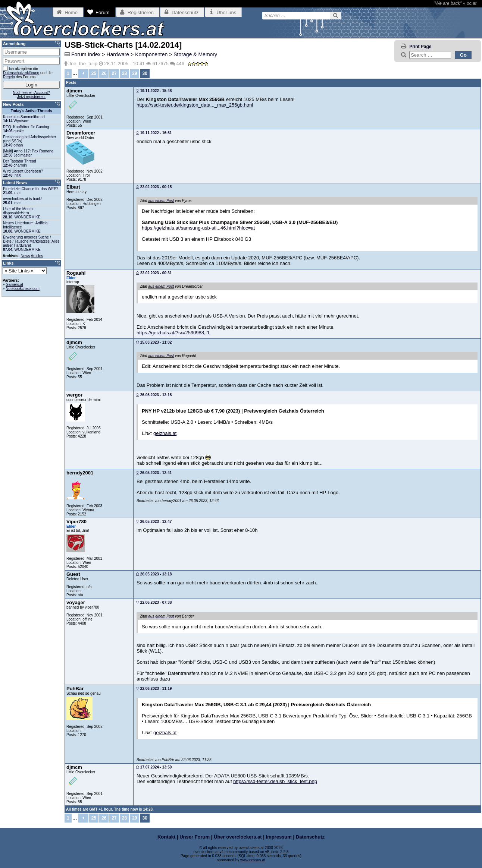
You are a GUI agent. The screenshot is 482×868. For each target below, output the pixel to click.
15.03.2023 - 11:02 (154, 342)
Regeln (9, 77)
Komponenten (151, 54)
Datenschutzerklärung (21, 73)
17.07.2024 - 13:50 (154, 767)
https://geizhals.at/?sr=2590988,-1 (173, 333)
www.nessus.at (253, 860)
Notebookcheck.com (23, 289)
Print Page (420, 47)
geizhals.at (165, 433)
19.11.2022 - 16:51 (154, 133)
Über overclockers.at (238, 837)
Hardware (118, 54)
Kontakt (166, 837)
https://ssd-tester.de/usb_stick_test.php (275, 781)
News (25, 256)
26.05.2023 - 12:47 (154, 522)
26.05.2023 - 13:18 (154, 574)
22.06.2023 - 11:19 (154, 689)
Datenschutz (310, 837)
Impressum (279, 837)
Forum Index (86, 54)
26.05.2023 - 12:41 (154, 473)
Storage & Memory (195, 54)
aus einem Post (161, 201)
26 (104, 73)
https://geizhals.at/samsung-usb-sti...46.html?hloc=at (198, 228)
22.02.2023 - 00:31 (154, 273)
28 (124, 73)
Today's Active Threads (32, 111)
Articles (37, 256)
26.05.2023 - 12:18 (154, 395)
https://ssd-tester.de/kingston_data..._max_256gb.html (195, 105)
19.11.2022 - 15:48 (154, 91)
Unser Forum (195, 837)
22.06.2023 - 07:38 (154, 602)
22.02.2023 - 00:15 (154, 187)
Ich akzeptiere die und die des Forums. (28, 72)
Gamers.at (14, 285)
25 (94, 73)
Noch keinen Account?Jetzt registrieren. (31, 95)
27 (114, 73)
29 (134, 73)
